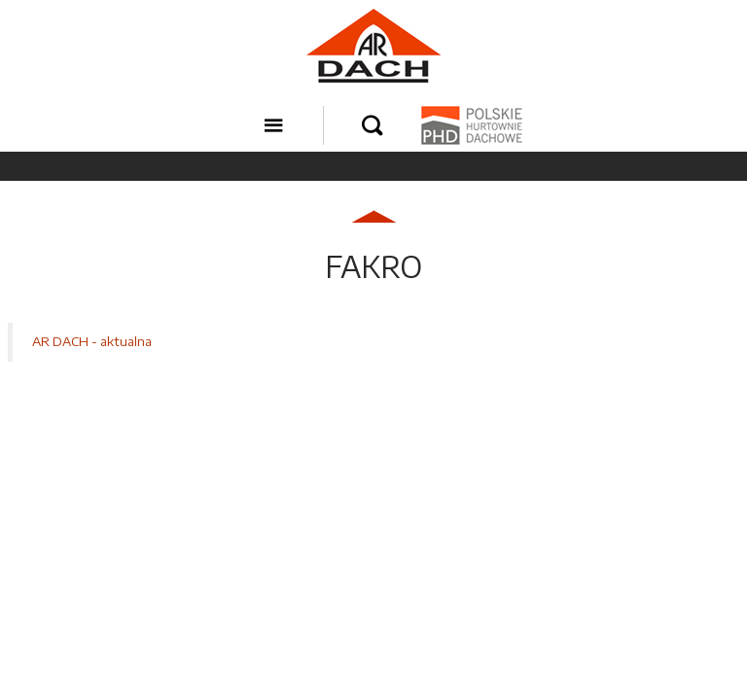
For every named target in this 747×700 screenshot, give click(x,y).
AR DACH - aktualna (92, 341)
